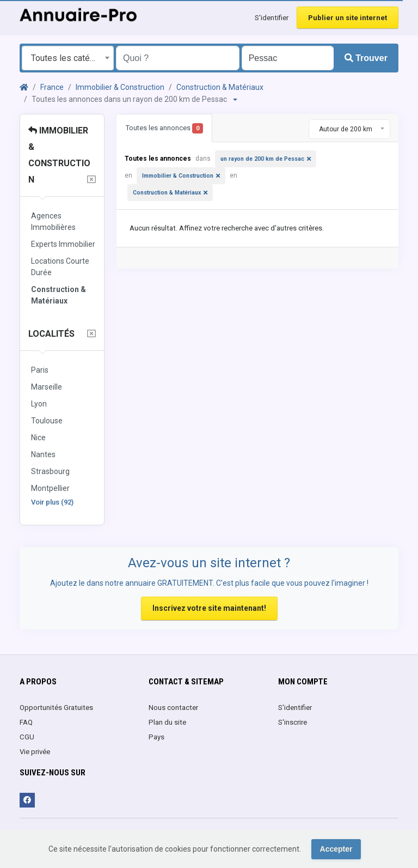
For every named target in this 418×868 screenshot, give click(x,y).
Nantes (43, 454)
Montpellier (50, 488)
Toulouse (47, 421)
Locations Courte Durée (60, 267)
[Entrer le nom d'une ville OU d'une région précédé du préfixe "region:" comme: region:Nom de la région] (288, 58)
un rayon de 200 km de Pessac (262, 159)
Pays (156, 737)
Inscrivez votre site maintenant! (209, 608)
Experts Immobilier (63, 244)
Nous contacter (173, 708)
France (52, 87)
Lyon (39, 404)
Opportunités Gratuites (56, 708)
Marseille (47, 387)
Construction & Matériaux (220, 87)
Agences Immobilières (53, 221)
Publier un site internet (348, 18)
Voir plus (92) (52, 502)
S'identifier (272, 18)
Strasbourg (50, 471)
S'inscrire (293, 722)
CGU (27, 737)
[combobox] (68, 58)
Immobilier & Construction (120, 87)
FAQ (26, 722)
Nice (38, 438)
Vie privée (35, 752)
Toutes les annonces (164, 128)
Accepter (336, 849)
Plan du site (167, 722)
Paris (40, 370)
